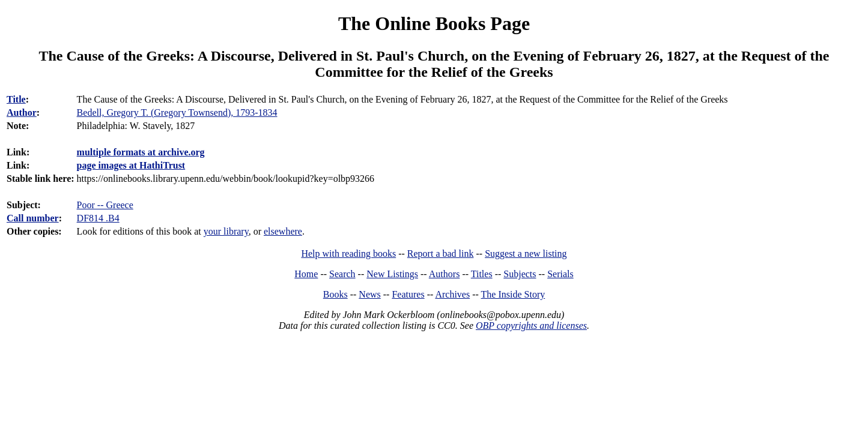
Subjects (520, 274)
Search (342, 274)
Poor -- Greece (105, 205)
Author (22, 112)
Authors (445, 274)
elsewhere (283, 231)
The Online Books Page (434, 23)
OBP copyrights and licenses (531, 325)
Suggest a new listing (526, 253)
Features (408, 294)
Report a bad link (441, 253)
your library (226, 231)
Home (306, 274)
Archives (452, 294)
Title (16, 99)
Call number (33, 218)
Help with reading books (348, 253)
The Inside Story (513, 294)
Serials (560, 274)
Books (335, 294)
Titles (482, 274)
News (369, 294)
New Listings (392, 274)
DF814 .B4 (98, 218)
